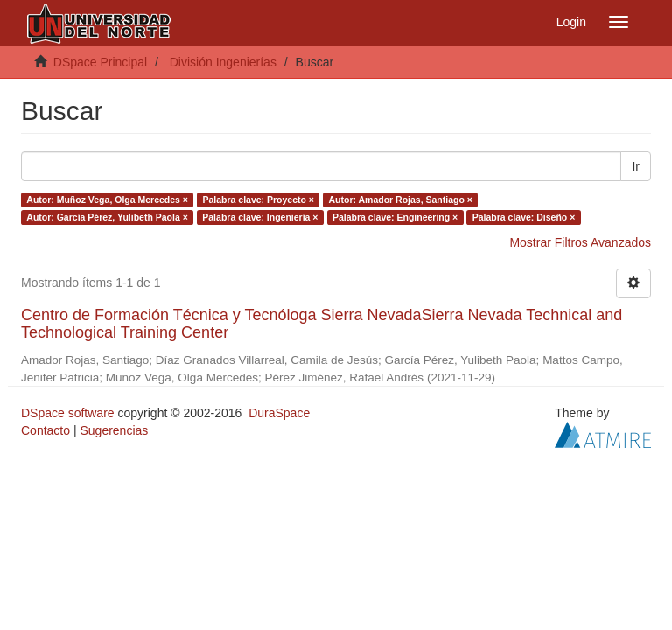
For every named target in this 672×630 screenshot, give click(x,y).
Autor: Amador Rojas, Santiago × (400, 199)
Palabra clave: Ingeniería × (260, 217)
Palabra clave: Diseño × (524, 217)
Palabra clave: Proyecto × (258, 199)
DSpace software (68, 413)
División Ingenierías (223, 62)
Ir (636, 166)
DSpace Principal (100, 62)
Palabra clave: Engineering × (395, 217)
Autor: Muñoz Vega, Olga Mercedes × (107, 199)
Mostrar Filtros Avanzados (580, 242)
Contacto (45, 430)
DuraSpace (279, 413)
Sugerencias (114, 430)
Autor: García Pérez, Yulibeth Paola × (107, 217)
